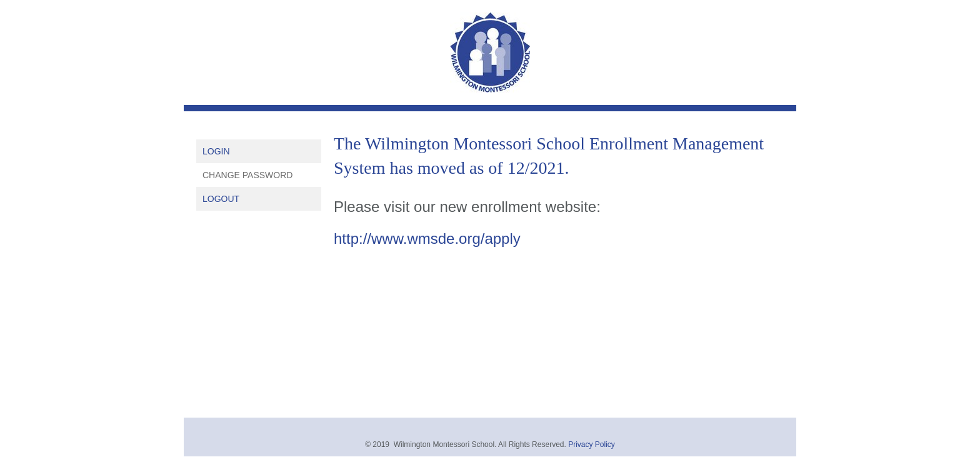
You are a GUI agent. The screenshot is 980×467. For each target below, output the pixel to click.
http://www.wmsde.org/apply (427, 239)
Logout (221, 199)
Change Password (247, 175)
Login (216, 151)
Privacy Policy (592, 444)
